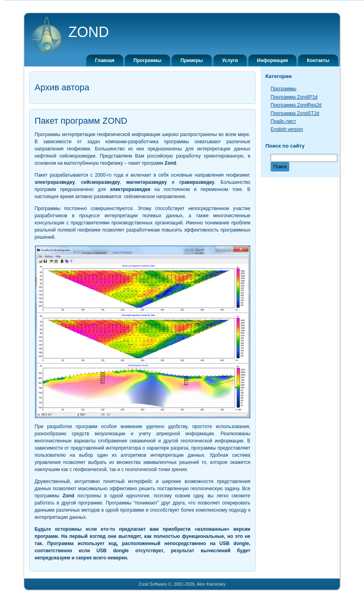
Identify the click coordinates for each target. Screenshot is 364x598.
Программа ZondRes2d (296, 105)
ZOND (89, 32)
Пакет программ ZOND (81, 121)
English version (287, 129)
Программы (284, 89)
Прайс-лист (283, 121)
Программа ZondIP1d (294, 97)
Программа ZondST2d (295, 113)
